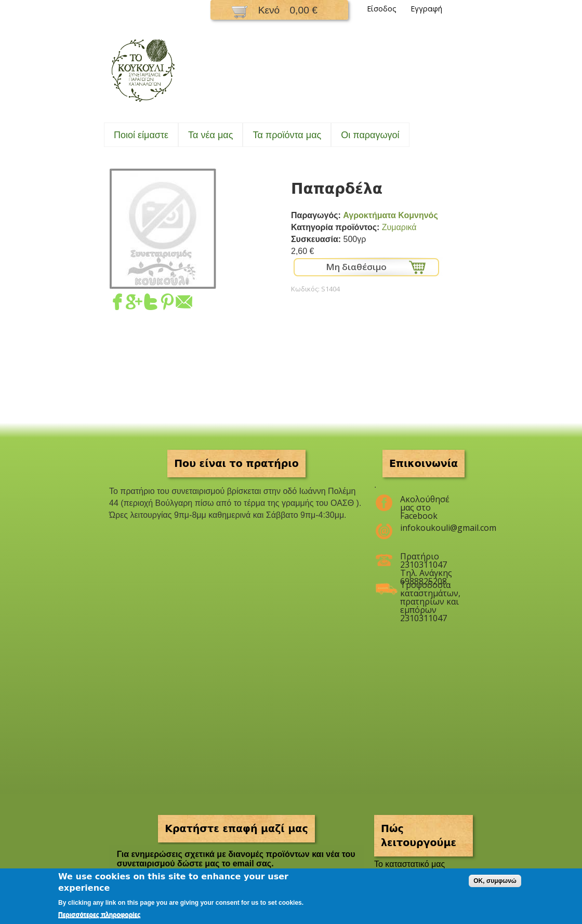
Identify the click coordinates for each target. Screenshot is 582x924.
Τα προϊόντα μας (287, 135)
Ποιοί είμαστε (141, 135)
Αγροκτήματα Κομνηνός (390, 215)
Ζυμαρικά (399, 227)
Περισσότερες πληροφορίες (99, 915)
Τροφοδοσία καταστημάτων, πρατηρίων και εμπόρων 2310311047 (430, 589)
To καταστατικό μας (409, 864)
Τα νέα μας (210, 135)
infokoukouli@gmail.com (430, 528)
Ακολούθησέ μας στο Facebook (425, 503)
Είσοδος (382, 9)
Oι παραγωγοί (370, 135)
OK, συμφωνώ (495, 881)
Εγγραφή (426, 9)
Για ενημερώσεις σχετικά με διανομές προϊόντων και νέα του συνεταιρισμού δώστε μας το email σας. (236, 859)
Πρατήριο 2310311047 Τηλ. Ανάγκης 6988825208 (426, 560)
